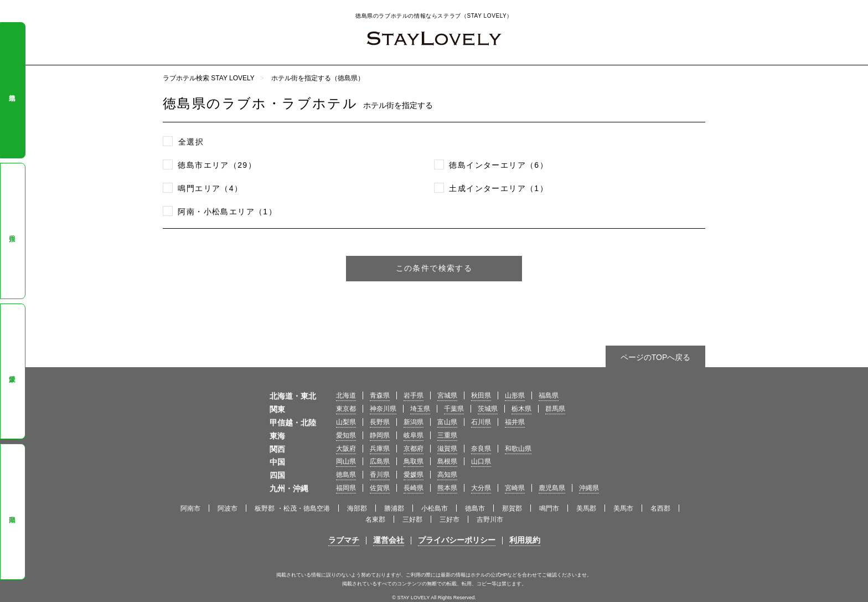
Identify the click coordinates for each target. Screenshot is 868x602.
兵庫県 (380, 449)
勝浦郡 (394, 508)
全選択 (191, 142)
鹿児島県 (552, 488)
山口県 (481, 461)
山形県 (515, 395)
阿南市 (190, 508)
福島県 (549, 395)
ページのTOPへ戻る (656, 357)
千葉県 (454, 409)
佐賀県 (380, 488)
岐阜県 (414, 435)
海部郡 (357, 508)
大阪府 (346, 449)
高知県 (12, 512)
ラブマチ (344, 540)
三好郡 (412, 519)
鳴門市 (549, 508)
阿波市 (228, 508)
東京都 (346, 409)
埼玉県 (420, 409)
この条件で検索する (434, 268)
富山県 (447, 422)
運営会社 (389, 540)
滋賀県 (447, 449)
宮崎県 (515, 488)
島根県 (447, 461)
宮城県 (447, 395)
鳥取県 (414, 461)
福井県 (515, 422)
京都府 (414, 449)
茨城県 (488, 409)
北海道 (346, 395)
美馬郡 (586, 508)
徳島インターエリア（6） (498, 165)
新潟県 (414, 422)
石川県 (481, 422)
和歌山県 (518, 449)
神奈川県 (383, 409)
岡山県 (346, 461)
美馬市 (623, 508)
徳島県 (12, 90)
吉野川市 (490, 519)
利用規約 (525, 540)
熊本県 (447, 488)
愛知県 (346, 435)
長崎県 (414, 488)
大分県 (481, 488)
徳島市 (475, 508)
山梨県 (346, 422)
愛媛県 (12, 372)
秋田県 (481, 395)
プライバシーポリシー (457, 540)
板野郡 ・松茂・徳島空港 (292, 508)
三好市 (449, 519)
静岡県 (380, 435)
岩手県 (414, 395)
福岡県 (346, 488)
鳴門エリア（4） (210, 188)
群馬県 (555, 409)
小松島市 (435, 508)
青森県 (380, 395)
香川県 (12, 231)
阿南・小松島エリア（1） (227, 212)
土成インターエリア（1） (498, 188)
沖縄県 (589, 488)
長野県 (380, 422)
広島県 (380, 461)
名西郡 (660, 508)
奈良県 (481, 449)
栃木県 (521, 409)
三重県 (447, 435)
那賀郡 (512, 508)
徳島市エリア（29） (217, 165)
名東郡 (375, 519)
